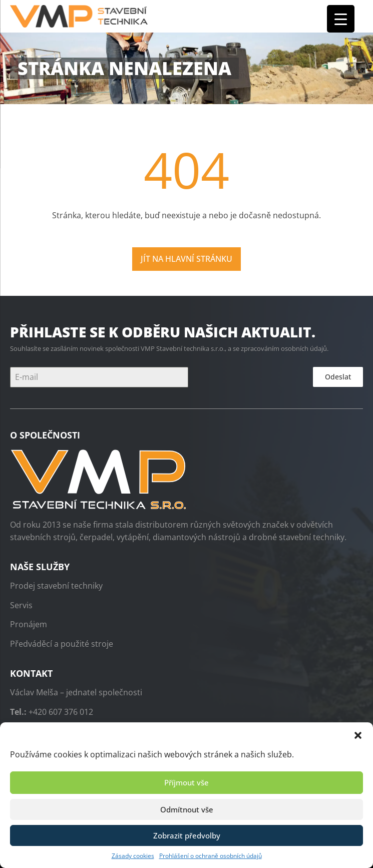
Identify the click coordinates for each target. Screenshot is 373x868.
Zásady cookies (133, 856)
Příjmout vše (186, 782)
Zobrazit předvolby (187, 835)
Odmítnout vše (187, 809)
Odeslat (338, 377)
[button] (358, 735)
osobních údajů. (305, 348)
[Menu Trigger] (341, 19)
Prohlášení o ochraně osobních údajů (211, 856)
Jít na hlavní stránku (186, 259)
